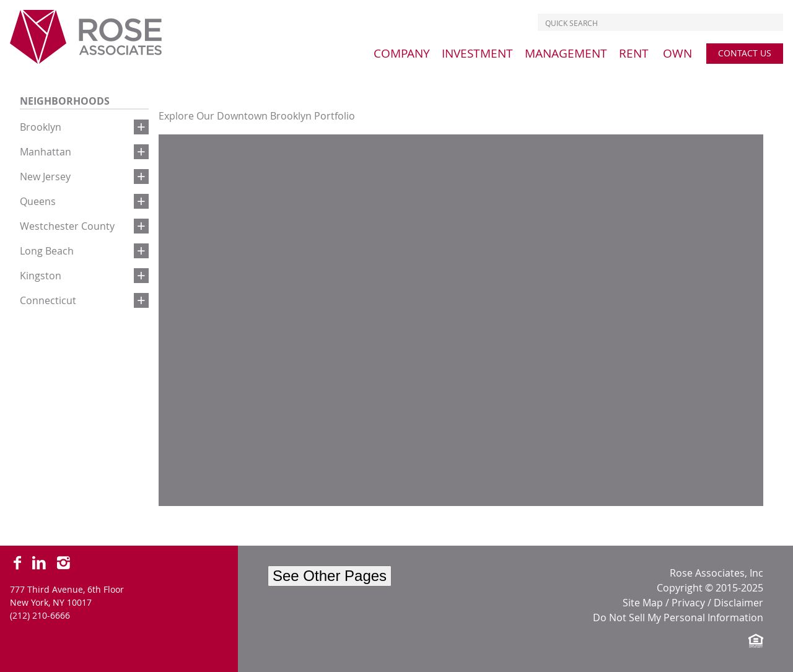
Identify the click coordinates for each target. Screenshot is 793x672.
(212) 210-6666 (40, 615)
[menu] (402, 53)
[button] (141, 127)
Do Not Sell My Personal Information (678, 617)
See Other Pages (330, 576)
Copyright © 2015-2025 (710, 588)
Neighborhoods (65, 101)
